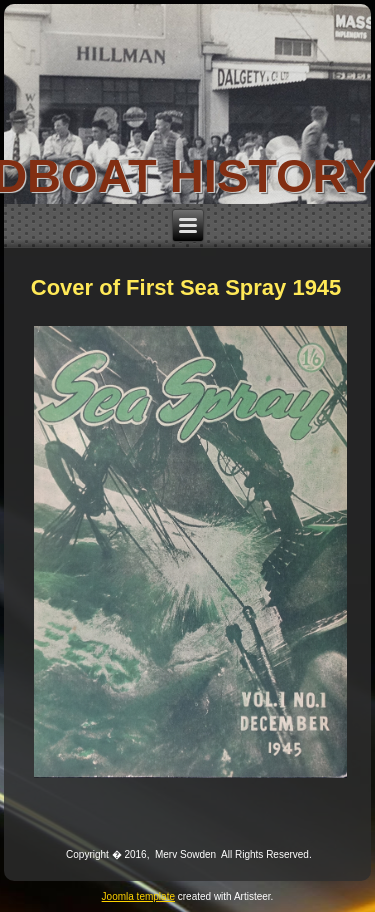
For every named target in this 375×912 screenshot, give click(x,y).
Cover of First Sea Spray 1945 (186, 287)
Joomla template (138, 896)
